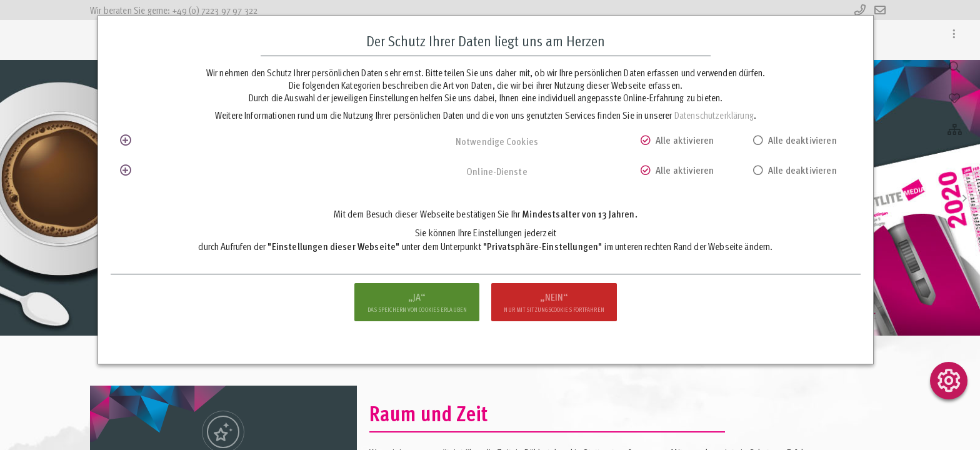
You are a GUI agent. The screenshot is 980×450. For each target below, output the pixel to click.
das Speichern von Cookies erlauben (417, 302)
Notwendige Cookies (497, 141)
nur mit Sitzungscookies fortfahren (554, 302)
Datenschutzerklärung (714, 115)
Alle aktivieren (685, 140)
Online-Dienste (497, 171)
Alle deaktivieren (802, 140)
